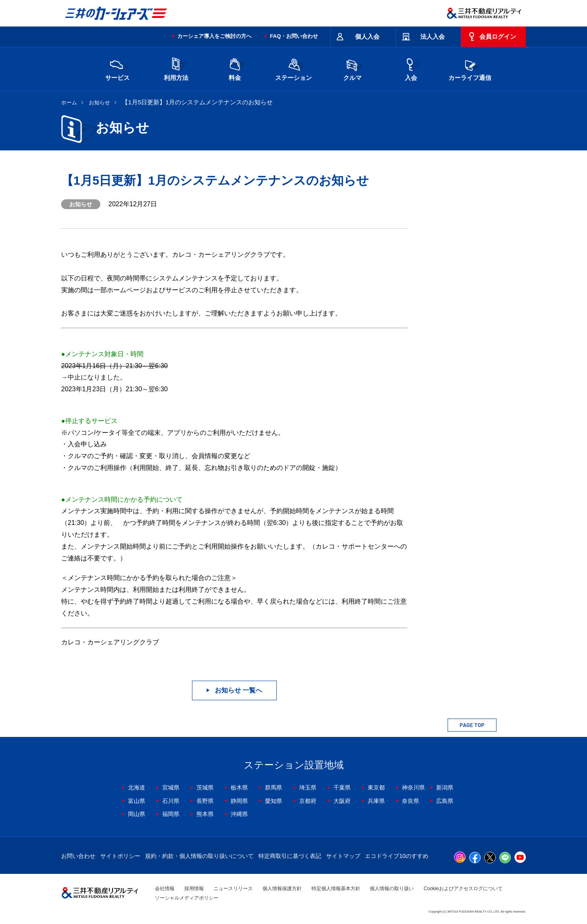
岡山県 (137, 814)
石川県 (171, 801)
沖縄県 (239, 814)
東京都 (376, 787)
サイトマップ (343, 856)
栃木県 (239, 787)
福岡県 (171, 814)
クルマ (352, 68)
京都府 (308, 801)
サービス (117, 68)
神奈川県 (413, 787)
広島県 (445, 801)
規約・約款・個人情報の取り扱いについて (199, 856)
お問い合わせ (78, 856)
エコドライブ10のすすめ (397, 856)
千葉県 (342, 787)
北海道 (137, 787)
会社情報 (165, 889)
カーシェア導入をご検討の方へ (214, 36)
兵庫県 (376, 801)
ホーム (69, 103)
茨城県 (205, 787)
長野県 (205, 801)
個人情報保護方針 (282, 889)
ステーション (293, 68)
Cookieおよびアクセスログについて (463, 889)
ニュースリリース (233, 889)
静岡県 (239, 801)
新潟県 (445, 787)
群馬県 (274, 787)
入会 (411, 68)
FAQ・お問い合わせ (294, 36)
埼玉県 (308, 787)
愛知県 (274, 801)
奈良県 (410, 801)
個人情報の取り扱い (392, 889)
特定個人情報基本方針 (336, 889)
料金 (235, 68)
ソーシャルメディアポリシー (187, 898)
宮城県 (171, 787)
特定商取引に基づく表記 (290, 856)
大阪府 (342, 801)
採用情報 (194, 889)
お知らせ (99, 103)
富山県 (137, 801)
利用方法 (176, 68)
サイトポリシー (120, 856)
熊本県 (205, 814)
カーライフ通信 (470, 68)
